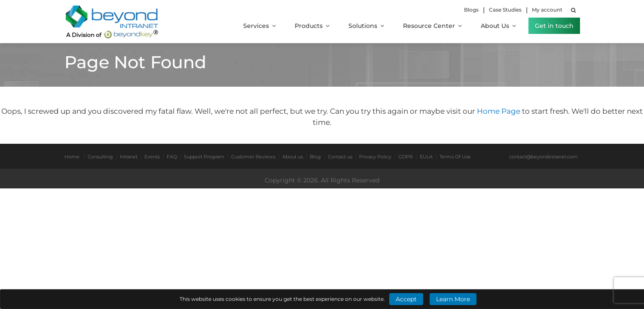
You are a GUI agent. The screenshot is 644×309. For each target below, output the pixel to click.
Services (259, 26)
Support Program (204, 157)
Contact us (340, 157)
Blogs (471, 10)
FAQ (172, 157)
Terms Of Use (455, 157)
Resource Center (432, 26)
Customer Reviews (253, 157)
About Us (498, 26)
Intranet (129, 157)
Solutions (366, 26)
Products (312, 26)
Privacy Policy (375, 157)
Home (72, 157)
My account (547, 10)
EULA (426, 157)
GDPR (406, 157)
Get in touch (554, 26)
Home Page (499, 111)
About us (293, 157)
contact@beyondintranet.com (543, 157)
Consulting (100, 157)
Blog (315, 157)
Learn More (453, 299)
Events (152, 157)
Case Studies (505, 10)
